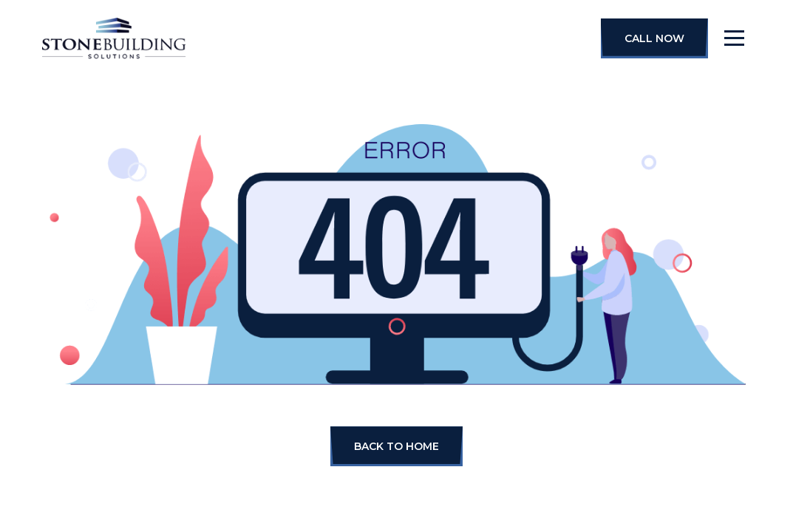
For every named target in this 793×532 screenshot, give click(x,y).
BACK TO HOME (396, 446)
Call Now (654, 38)
